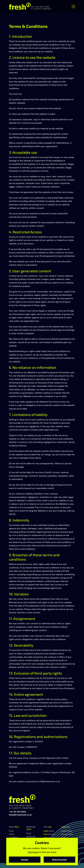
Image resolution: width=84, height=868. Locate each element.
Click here (33, 852)
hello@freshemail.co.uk (20, 815)
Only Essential (59, 860)
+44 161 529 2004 (18, 812)
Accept (25, 860)
